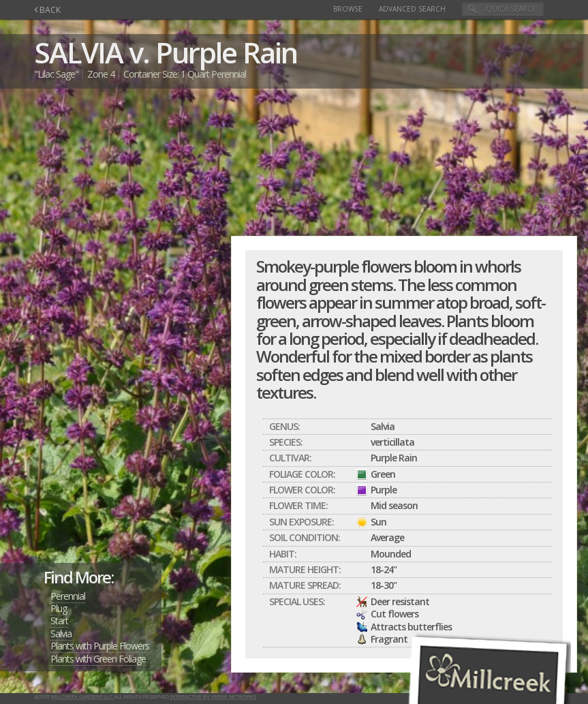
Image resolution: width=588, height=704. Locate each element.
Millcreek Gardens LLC (82, 697)
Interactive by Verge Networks (213, 697)
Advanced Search (412, 9)
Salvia (61, 633)
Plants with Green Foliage (98, 659)
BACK (47, 10)
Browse (348, 9)
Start (59, 621)
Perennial (68, 596)
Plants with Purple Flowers (100, 646)
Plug (59, 608)
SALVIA (78, 52)
